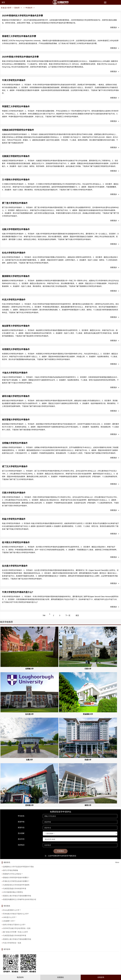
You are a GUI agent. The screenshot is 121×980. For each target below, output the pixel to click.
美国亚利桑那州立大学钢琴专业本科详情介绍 (19, 899)
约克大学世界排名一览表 (12, 943)
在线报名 (60, 977)
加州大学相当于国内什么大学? (14, 925)
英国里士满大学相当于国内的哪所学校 (17, 896)
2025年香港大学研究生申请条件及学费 (20, 57)
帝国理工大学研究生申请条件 (16, 106)
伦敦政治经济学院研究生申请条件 (18, 130)
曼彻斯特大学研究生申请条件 (16, 276)
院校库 (17, 8)
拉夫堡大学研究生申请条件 (15, 566)
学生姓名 (21, 816)
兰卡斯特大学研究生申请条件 (16, 180)
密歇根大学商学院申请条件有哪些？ (16, 878)
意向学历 (21, 839)
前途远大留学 (6, 8)
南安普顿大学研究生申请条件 (16, 420)
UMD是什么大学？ (10, 917)
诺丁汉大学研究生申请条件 (15, 466)
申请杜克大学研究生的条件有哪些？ (16, 881)
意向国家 (21, 833)
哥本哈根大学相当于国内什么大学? (16, 914)
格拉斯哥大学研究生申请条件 (16, 326)
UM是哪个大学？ (9, 921)
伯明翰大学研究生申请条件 (15, 443)
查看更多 (115, 27)
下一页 (68, 615)
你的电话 (21, 845)
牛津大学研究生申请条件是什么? (18, 592)
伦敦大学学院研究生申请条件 (16, 229)
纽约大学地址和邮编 (10, 870)
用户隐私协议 (71, 856)
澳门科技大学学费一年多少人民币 (15, 932)
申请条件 (29, 8)
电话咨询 (20, 977)
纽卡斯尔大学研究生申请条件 (16, 542)
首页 (3, 2)
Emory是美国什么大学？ (12, 910)
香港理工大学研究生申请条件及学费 (19, 36)
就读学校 (21, 822)
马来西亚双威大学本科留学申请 (15, 889)
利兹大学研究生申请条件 (14, 519)
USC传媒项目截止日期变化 (13, 892)
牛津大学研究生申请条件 (14, 80)
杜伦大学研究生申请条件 (14, 253)
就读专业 (21, 827)
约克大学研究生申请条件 (14, 300)
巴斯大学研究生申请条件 (14, 493)
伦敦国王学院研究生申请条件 (16, 156)
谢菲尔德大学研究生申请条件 (16, 396)
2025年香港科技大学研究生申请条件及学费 (22, 16)
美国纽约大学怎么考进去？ (13, 874)
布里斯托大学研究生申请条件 (16, 349)
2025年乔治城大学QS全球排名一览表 (17, 928)
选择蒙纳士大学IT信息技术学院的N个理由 (18, 867)
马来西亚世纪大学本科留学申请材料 (16, 885)
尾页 (77, 615)
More (117, 862)
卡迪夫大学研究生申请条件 (15, 373)
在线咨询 (101, 977)
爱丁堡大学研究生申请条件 (15, 203)
